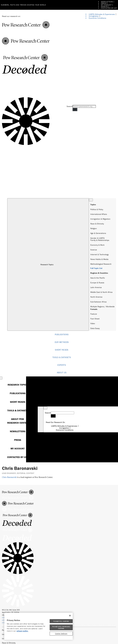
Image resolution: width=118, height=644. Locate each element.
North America (96, 297)
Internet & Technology (99, 254)
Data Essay (95, 328)
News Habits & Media (99, 259)
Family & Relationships (100, 240)
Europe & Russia (97, 283)
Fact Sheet (95, 319)
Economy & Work (97, 245)
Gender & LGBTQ (97, 238)
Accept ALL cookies (61, 621)
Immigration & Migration (100, 219)
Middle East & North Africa (101, 292)
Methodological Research (101, 264)
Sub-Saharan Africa (98, 302)
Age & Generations (98, 233)
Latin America (96, 287)
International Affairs (99, 214)
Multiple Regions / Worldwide (102, 306)
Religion (94, 228)
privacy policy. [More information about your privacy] (22, 631)
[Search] (75, 110)
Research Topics (48, 265)
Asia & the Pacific (98, 278)
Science (94, 250)
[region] (38, 626)
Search (70, 106)
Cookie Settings (61, 634)
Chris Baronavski (9, 477)
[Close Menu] (91, 200)
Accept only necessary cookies (61, 627)
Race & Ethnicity (97, 224)
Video (93, 323)
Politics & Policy (97, 209)
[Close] (70, 616)
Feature (94, 314)
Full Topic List (96, 268)
